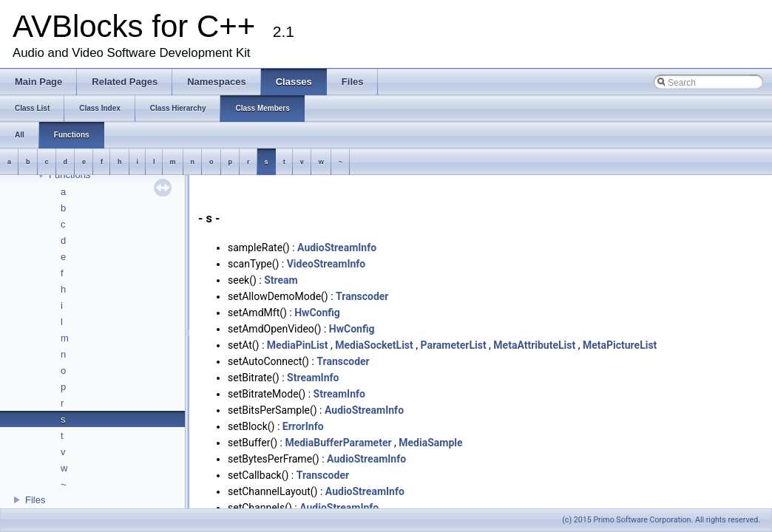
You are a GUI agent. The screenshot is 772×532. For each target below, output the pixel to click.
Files (35, 500)
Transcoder (362, 296)
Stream (281, 280)
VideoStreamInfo (326, 264)
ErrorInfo (303, 426)
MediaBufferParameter (338, 443)
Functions (70, 175)
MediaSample (430, 443)
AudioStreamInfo (337, 248)
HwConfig (317, 313)
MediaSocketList (374, 345)
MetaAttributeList (534, 345)
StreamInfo (313, 378)
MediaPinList (298, 345)
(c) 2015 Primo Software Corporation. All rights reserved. (661, 520)
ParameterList (453, 345)
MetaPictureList (620, 345)
